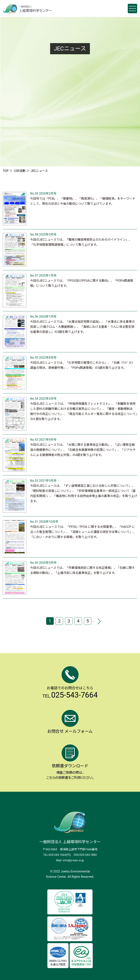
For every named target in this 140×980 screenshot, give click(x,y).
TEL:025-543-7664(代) (57, 855)
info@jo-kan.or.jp (73, 860)
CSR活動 (20, 171)
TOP (6, 171)
